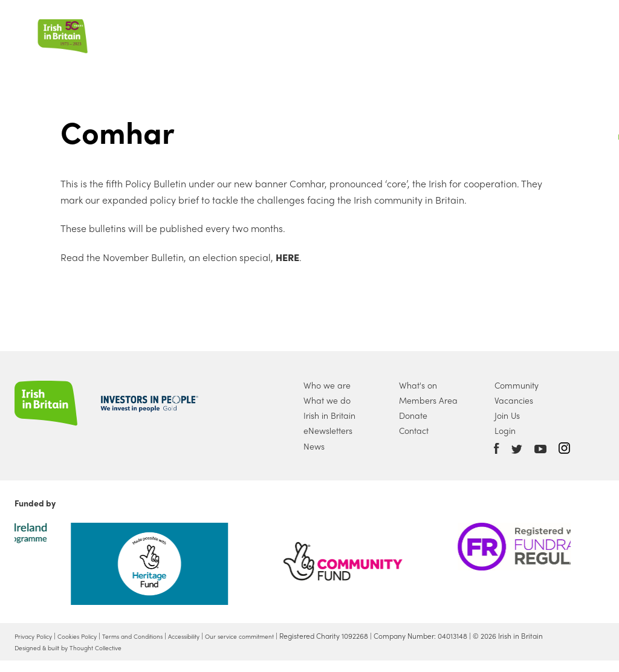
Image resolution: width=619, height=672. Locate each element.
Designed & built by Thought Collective (79, 659)
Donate (505, 32)
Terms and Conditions (153, 636)
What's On (391, 32)
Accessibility (214, 636)
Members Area (428, 400)
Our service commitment (280, 636)
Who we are (194, 32)
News (334, 32)
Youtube (540, 449)
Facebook (497, 448)
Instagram (564, 448)
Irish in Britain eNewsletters (329, 423)
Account (554, 31)
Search (579, 31)
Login (505, 430)
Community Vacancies (517, 393)
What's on (418, 385)
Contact (414, 430)
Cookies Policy (88, 636)
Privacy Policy (37, 636)
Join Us (451, 32)
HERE (286, 257)
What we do (272, 32)
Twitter (517, 449)
